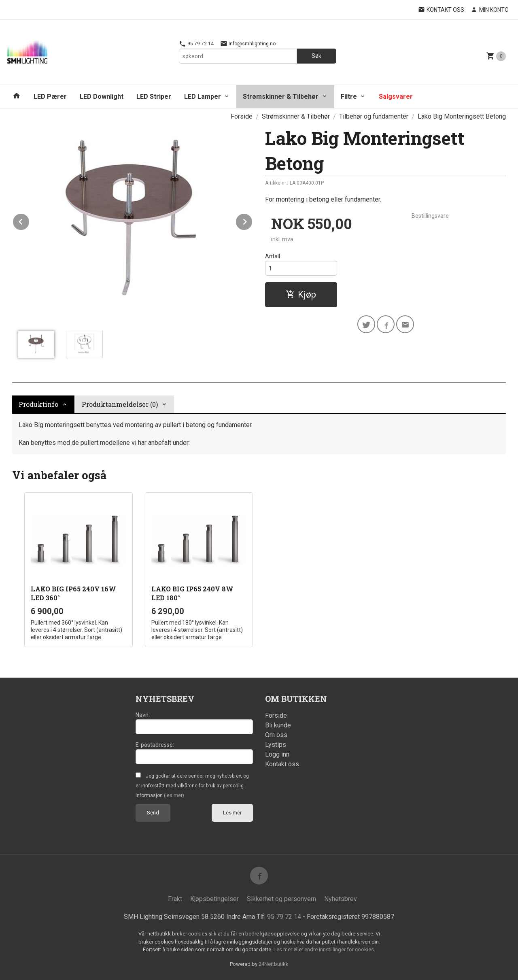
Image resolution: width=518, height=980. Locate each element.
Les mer (232, 813)
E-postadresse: (155, 745)
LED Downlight (102, 97)
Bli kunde (278, 725)
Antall (273, 256)
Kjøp (301, 294)
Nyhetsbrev (341, 899)
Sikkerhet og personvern (281, 899)
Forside (242, 116)
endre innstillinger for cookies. (340, 949)
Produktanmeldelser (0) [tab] (120, 404)
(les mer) (174, 795)
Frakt (175, 899)
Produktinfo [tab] (38, 404)
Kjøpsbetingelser (214, 899)
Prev (30, 220)
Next (253, 220)
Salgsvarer (396, 97)
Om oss (276, 735)
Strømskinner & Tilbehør (281, 97)
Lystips (276, 745)
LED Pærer (50, 97)
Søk (316, 56)
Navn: (143, 715)
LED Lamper (203, 97)
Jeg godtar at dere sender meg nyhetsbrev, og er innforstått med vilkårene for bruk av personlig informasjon (192, 786)
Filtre (349, 97)
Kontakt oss (282, 764)
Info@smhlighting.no (248, 44)
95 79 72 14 (196, 44)
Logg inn (277, 754)
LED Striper (154, 97)
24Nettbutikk (274, 964)
